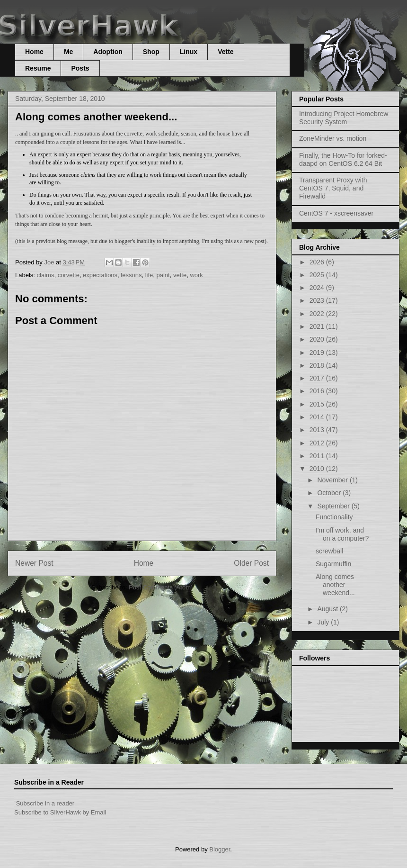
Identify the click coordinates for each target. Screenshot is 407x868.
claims (46, 275)
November (333, 480)
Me (68, 52)
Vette (226, 52)
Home (34, 52)
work (196, 275)
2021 (318, 326)
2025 (318, 275)
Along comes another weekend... (335, 585)
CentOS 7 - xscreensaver (336, 213)
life (149, 275)
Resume (38, 68)
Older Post (251, 563)
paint (163, 275)
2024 (318, 288)
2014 (318, 417)
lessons (131, 275)
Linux (189, 52)
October (330, 493)
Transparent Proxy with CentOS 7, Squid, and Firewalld (333, 188)
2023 (318, 300)
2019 (318, 353)
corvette (69, 275)
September (334, 506)
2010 (318, 469)
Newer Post (34, 563)
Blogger (220, 849)
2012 (318, 443)
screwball (329, 551)
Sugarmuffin (333, 564)
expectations (100, 275)
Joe (50, 262)
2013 (318, 430)
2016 (318, 391)
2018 (318, 365)
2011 (318, 456)
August (328, 609)
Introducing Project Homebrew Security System (344, 118)
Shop (151, 52)
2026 (318, 262)
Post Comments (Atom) (161, 587)
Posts (80, 68)
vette (180, 275)
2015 (318, 404)
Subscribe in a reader (45, 803)
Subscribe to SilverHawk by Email (60, 812)
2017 (318, 378)
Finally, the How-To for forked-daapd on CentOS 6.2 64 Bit (343, 159)
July (324, 622)
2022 (318, 314)
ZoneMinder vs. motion (333, 138)
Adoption (108, 52)
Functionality (334, 517)
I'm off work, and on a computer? (342, 534)
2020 (318, 339)
